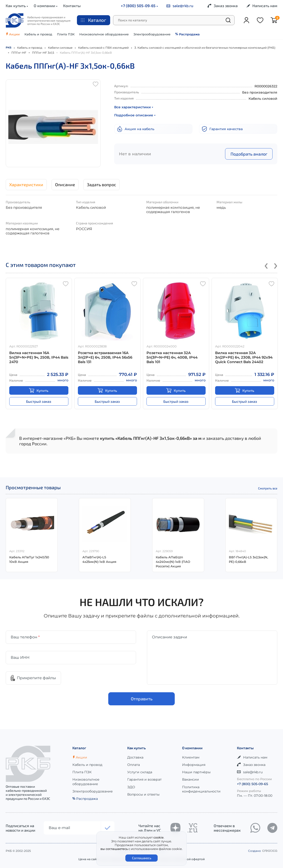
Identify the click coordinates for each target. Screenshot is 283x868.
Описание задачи (170, 637)
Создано (263, 851)
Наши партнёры (196, 772)
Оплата (134, 765)
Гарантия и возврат (144, 779)
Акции (13, 34)
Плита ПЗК (66, 34)
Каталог (94, 20)
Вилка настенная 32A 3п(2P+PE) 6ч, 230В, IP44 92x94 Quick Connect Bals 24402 (244, 357)
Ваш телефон (25, 637)
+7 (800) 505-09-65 (139, 6)
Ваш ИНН (20, 657)
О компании (46, 6)
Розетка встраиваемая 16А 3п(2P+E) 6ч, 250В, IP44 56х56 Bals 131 (105, 357)
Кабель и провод (38, 34)
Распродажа (187, 34)
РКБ (9, 47)
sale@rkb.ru (180, 6)
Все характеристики (134, 107)
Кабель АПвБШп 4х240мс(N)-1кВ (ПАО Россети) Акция (173, 562)
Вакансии (191, 779)
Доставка (135, 757)
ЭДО (131, 787)
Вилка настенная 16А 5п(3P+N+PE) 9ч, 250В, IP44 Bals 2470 (39, 357)
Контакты (72, 6)
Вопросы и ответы (143, 794)
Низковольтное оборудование (104, 34)
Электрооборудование (152, 34)
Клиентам (191, 757)
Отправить (142, 699)
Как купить (17, 6)
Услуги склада (140, 772)
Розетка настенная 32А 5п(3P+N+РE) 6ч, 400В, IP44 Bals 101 (172, 357)
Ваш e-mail (59, 828)
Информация (194, 765)
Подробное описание (135, 115)
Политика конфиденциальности (201, 789)
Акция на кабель (136, 129)
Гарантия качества (222, 129)
